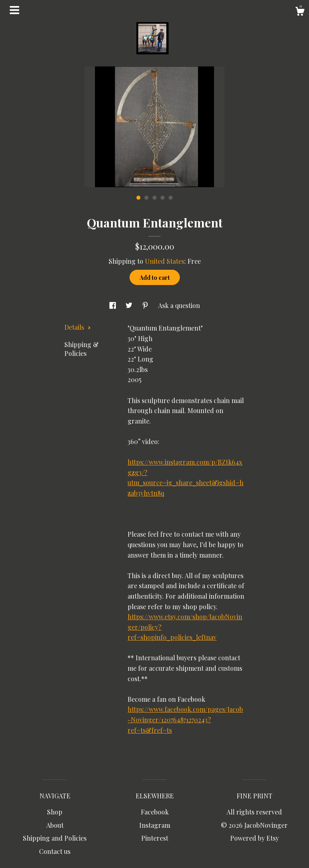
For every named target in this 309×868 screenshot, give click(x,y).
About (55, 825)
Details (78, 327)
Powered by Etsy (254, 838)
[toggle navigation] (14, 10)
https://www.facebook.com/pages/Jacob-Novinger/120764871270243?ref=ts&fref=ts (185, 719)
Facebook (155, 812)
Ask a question (179, 305)
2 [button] (146, 198)
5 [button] (171, 198)
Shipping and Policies (55, 838)
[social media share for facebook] (113, 305)
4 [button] (163, 198)
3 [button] (154, 198)
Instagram (155, 825)
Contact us (55, 851)
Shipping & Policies (81, 349)
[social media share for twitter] (130, 305)
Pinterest (155, 838)
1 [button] (138, 198)
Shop (55, 812)
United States (165, 261)
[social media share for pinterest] (146, 305)
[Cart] (300, 12)
